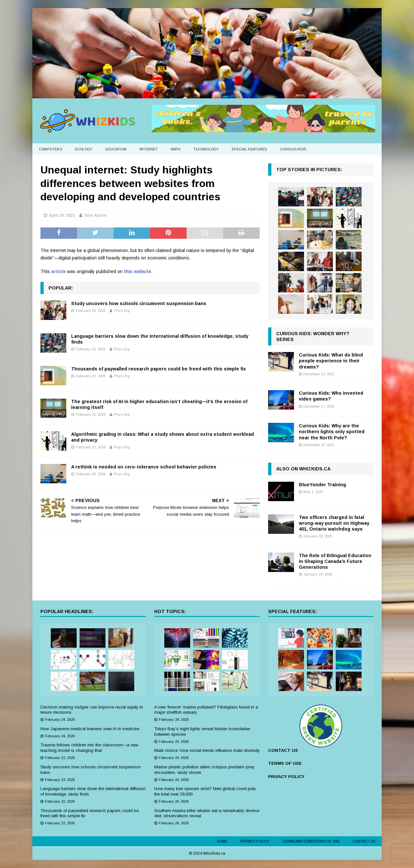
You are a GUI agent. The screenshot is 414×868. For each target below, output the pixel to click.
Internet (149, 149)
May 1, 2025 (313, 492)
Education (116, 149)
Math (176, 149)
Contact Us (364, 841)
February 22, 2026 (91, 349)
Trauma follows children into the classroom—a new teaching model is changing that (89, 748)
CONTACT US (283, 750)
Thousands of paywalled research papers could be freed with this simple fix (158, 369)
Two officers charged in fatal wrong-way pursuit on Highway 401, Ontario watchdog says (334, 523)
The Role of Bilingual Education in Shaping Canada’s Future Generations (335, 561)
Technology (206, 149)
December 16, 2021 (319, 445)
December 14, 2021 (319, 374)
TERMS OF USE (285, 763)
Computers (50, 149)
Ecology (84, 149)
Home (222, 841)
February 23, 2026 (91, 311)
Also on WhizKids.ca (303, 469)
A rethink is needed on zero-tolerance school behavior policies (144, 467)
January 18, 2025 (318, 536)
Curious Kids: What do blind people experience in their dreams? (331, 361)
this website (137, 271)
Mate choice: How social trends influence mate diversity (207, 750)
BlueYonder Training (322, 485)
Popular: (61, 288)
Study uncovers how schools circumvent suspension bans (139, 303)
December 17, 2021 (319, 406)
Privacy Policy (255, 841)
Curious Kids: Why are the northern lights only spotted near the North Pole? (332, 432)
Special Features (249, 149)
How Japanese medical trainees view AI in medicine (90, 729)
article (58, 271)
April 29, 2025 (62, 215)
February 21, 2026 (91, 414)
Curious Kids (293, 149)
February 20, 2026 (91, 474)
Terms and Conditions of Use (311, 841)
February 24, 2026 (60, 720)
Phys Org (122, 311)
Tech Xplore (95, 215)
